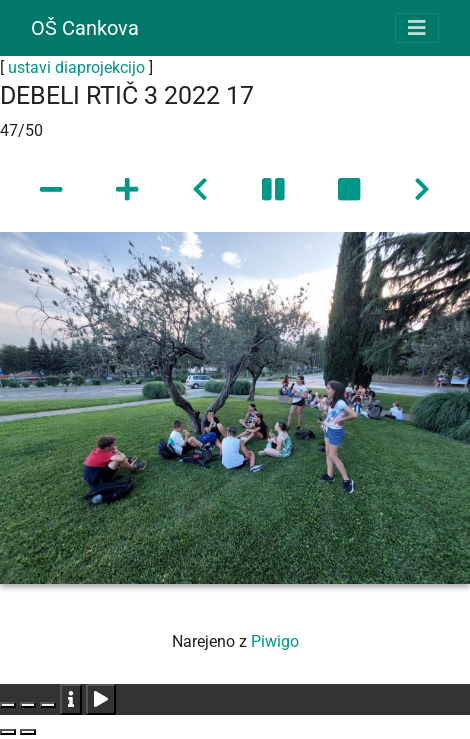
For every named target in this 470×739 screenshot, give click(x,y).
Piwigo (275, 641)
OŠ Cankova (85, 28)
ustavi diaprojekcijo (76, 67)
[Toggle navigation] (417, 28)
